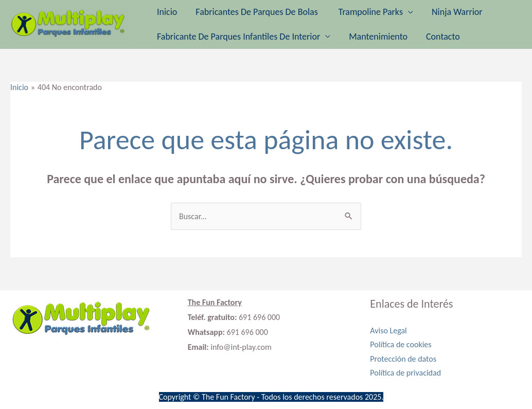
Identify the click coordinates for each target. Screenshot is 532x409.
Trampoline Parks (371, 12)
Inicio (167, 12)
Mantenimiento (378, 37)
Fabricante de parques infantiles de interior (238, 37)
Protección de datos (403, 359)
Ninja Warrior (457, 12)
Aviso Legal (388, 331)
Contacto (443, 37)
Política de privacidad (405, 373)
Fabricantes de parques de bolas (258, 12)
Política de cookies (401, 344)
